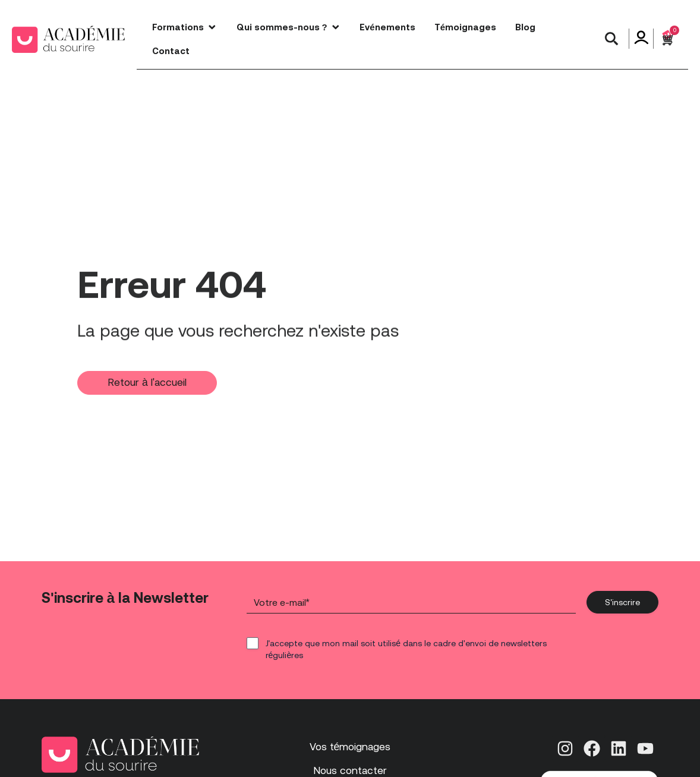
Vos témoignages (350, 747)
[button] (611, 39)
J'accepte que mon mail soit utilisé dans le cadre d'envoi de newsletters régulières (406, 649)
